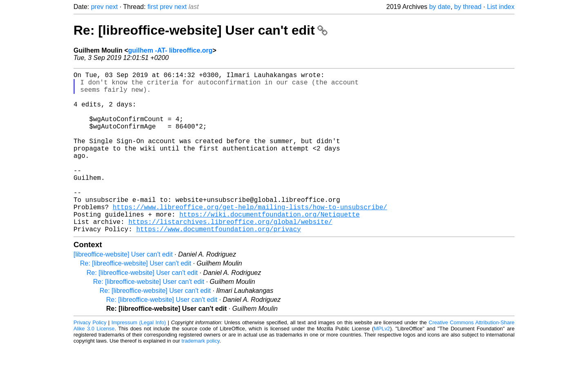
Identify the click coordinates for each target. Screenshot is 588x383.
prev (97, 7)
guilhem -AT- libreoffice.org (170, 50)
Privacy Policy (90, 358)
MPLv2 (382, 364)
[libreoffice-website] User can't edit (123, 290)
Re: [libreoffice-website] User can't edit (200, 30)
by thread (468, 7)
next (111, 7)
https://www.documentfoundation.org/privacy (219, 265)
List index (501, 7)
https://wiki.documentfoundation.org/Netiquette (269, 247)
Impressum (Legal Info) (139, 358)
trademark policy (201, 377)
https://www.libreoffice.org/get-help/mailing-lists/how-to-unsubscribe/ (250, 238)
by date (440, 7)
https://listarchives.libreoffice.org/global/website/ (230, 256)
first (153, 7)
